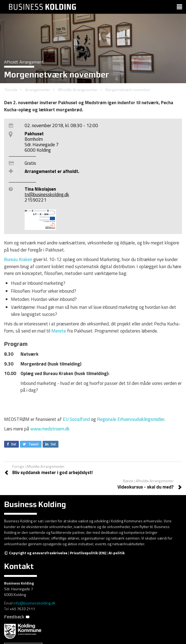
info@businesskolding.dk (34, 603)
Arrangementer (38, 90)
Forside (11, 90)
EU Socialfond (76, 419)
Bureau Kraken (18, 259)
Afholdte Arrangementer (78, 90)
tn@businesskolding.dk (47, 194)
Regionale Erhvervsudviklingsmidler (131, 419)
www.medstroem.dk (51, 429)
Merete (59, 331)
